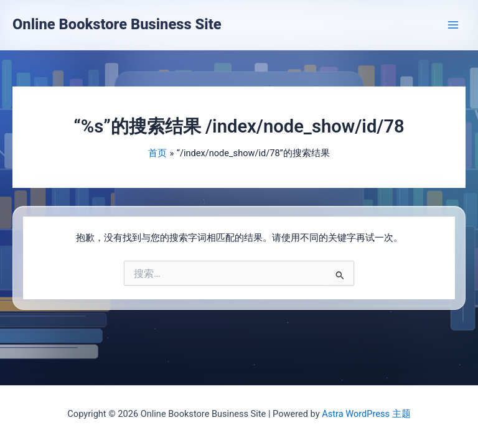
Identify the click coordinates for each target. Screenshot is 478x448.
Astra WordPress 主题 (366, 414)
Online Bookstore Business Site (117, 24)
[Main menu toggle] (453, 24)
